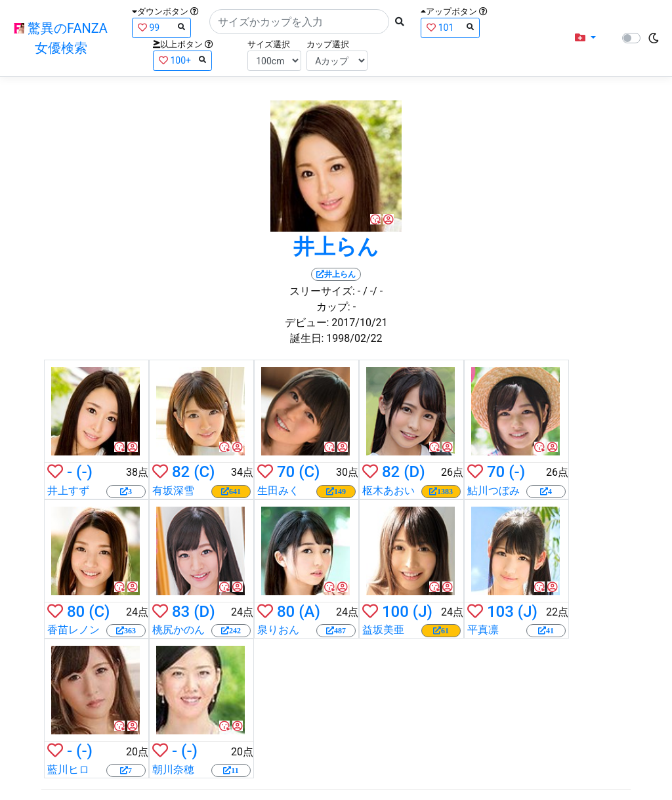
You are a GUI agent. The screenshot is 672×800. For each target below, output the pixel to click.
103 (500, 612)
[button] (585, 38)
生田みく (278, 491)
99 (161, 27)
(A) (309, 612)
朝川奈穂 (173, 769)
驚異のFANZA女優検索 (61, 38)
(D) (414, 472)
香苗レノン (73, 630)
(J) (423, 612)
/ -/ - (373, 291)
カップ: (333, 307)
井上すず (68, 491)
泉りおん (278, 630)
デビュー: (307, 323)
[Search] (299, 22)
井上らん (336, 247)
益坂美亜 (383, 630)
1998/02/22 (354, 338)
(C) (204, 472)
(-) (84, 472)
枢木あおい (388, 491)
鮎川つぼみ (493, 491)
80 (76, 612)
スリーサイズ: (322, 291)
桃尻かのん (178, 630)
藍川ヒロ (68, 769)
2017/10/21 (359, 323)
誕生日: (307, 338)
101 (450, 27)
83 (181, 612)
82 (181, 472)
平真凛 (483, 630)
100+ (182, 60)
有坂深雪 (173, 491)
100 (395, 612)
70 (286, 472)
